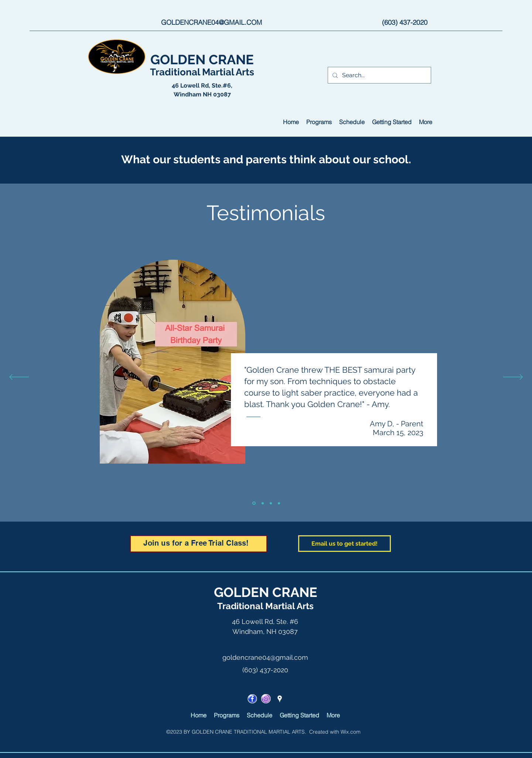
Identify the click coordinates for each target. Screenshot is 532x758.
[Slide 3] (271, 503)
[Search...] (379, 75)
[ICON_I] (266, 699)
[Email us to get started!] (345, 544)
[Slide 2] (263, 503)
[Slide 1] (254, 503)
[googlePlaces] (280, 699)
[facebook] (252, 699)
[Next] (513, 378)
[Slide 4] (279, 503)
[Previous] (19, 378)
